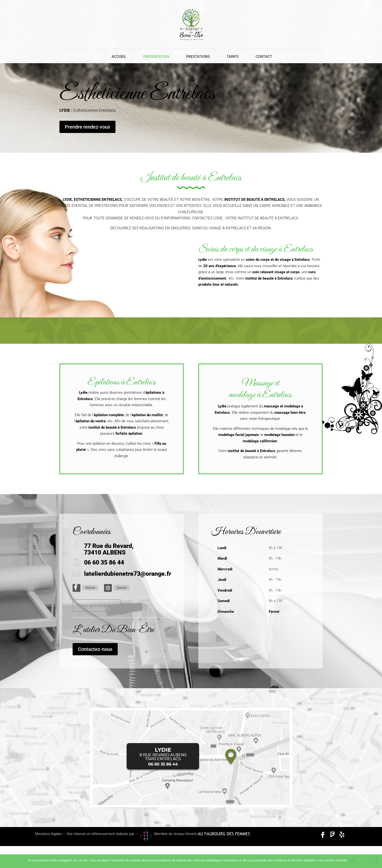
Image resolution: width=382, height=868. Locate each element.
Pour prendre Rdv (97, 606)
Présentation (156, 57)
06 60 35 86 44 (104, 562)
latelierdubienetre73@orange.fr (128, 574)
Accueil (119, 57)
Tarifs (233, 57)
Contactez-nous (95, 649)
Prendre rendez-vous (87, 127)
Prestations (198, 57)
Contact (264, 57)
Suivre (90, 588)
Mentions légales (49, 834)
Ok (352, 860)
